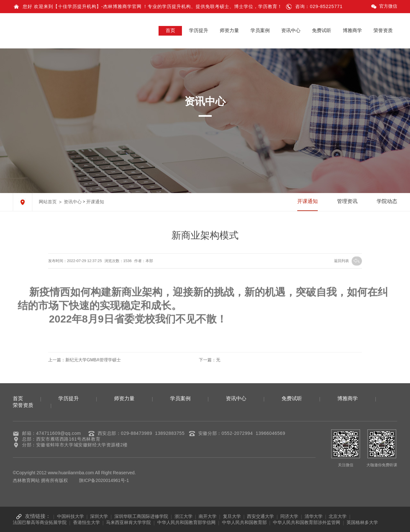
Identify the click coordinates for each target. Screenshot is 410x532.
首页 (170, 30)
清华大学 (314, 516)
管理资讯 (347, 201)
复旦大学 (232, 516)
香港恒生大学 (86, 522)
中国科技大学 (70, 516)
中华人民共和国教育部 (244, 522)
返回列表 (318, 261)
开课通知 (95, 202)
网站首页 (48, 202)
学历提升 (199, 30)
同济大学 (289, 516)
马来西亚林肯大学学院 (128, 522)
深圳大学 (99, 516)
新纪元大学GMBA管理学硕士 (117, 359)
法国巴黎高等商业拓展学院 (40, 522)
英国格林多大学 (362, 522)
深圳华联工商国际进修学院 (141, 516)
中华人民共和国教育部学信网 (186, 522)
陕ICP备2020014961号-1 (104, 480)
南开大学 (208, 516)
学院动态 (387, 201)
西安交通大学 (260, 516)
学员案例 (260, 30)
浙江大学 (184, 516)
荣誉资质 (383, 30)
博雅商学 (352, 30)
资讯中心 (291, 30)
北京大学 (338, 516)
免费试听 (322, 30)
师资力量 (229, 30)
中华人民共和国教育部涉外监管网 (307, 522)
